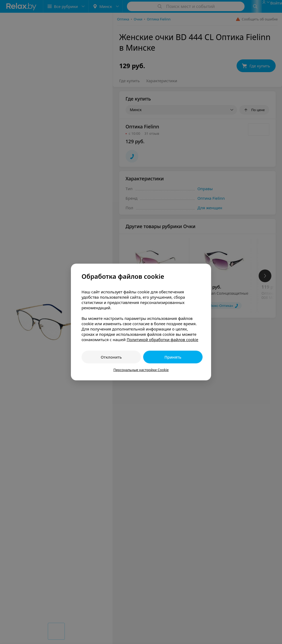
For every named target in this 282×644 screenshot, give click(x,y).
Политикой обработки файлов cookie (163, 340)
